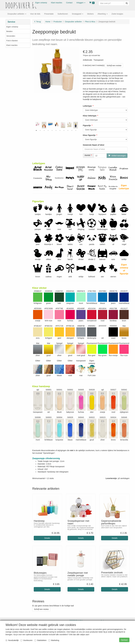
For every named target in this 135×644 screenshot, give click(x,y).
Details (47, 538)
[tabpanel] (57, 124)
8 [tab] (64, 130)
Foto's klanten (12, 41)
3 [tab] (44, 130)
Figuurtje (87, 125)
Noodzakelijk (12, 640)
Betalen (9, 31)
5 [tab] (52, 130)
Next (80, 125)
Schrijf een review (114, 65)
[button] (81, 3)
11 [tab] (76, 130)
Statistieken (40, 640)
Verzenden (11, 36)
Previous (34, 125)
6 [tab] (56, 130)
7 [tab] (60, 130)
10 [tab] (72, 130)
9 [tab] (68, 130)
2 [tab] (40, 130)
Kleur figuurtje (89, 135)
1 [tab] (36, 130)
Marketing (54, 640)
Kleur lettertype (90, 116)
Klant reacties (12, 45)
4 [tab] (48, 130)
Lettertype (87, 106)
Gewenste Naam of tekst (94, 145)
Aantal (87, 155)
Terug (38, 22)
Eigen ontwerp (12, 27)
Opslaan (124, 640)
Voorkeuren (26, 640)
